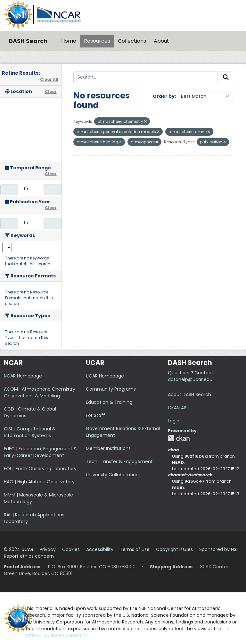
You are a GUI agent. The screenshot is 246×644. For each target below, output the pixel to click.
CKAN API (178, 408)
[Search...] (146, 77)
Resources (97, 41)
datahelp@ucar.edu (190, 379)
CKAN (179, 438)
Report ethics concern (29, 556)
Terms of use (135, 549)
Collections (132, 41)
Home (69, 41)
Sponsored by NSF (219, 549)
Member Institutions (108, 448)
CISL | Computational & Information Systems (30, 432)
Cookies (71, 549)
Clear (51, 92)
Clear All (49, 79)
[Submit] (226, 77)
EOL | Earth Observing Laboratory (40, 469)
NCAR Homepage (23, 376)
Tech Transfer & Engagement (119, 462)
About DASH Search (189, 394)
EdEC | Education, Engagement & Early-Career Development (41, 452)
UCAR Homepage (105, 376)
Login (174, 421)
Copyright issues (174, 549)
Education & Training (109, 402)
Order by (164, 96)
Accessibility (100, 549)
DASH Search (28, 41)
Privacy (48, 549)
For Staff (95, 415)
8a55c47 (195, 481)
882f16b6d (196, 456)
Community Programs (111, 389)
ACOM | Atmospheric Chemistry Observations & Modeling (40, 392)
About (161, 41)
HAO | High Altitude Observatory (39, 482)
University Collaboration (112, 475)
